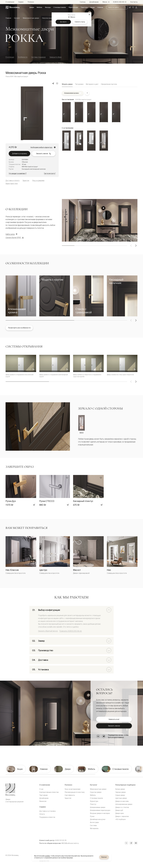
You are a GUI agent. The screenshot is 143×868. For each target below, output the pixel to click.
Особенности (23, 57)
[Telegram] (104, 736)
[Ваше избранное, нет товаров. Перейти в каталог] (133, 7)
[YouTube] (136, 843)
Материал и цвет (92, 84)
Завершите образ (56, 57)
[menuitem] (32, 7)
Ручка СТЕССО (47, 501)
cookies (47, 856)
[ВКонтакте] (98, 736)
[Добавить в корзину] (34, 505)
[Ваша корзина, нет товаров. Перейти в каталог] (130, 7)
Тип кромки (79, 84)
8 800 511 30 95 (61, 840)
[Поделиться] (53, 83)
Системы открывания (38, 57)
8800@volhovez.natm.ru (70, 843)
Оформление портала (109, 84)
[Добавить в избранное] (57, 83)
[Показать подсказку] (87, 93)
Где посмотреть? (50, 173)
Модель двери (67, 84)
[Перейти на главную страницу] (13, 7)
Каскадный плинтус (83, 501)
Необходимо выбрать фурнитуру (41, 147)
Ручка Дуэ (11, 501)
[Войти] (136, 7)
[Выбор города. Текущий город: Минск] (106, 2)
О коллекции (10, 57)
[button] (21, 296)
